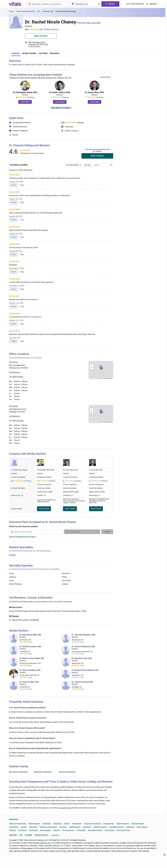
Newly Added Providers (95, 830)
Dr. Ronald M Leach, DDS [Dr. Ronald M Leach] (82, 658)
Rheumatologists (46, 830)
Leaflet (99, 378)
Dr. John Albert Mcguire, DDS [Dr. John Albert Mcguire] (83, 635)
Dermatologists (77, 824)
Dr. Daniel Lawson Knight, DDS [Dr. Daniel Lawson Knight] (32, 658)
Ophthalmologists (75, 827)
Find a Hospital (110, 830)
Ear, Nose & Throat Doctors (93, 824)
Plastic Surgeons (142, 827)
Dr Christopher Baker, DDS (25, 92)
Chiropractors (58, 824)
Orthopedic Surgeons (100, 827)
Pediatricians (130, 827)
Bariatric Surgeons (34, 824)
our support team (65, 808)
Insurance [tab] (55, 53)
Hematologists (14, 827)
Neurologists (33, 827)
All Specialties (81, 830)
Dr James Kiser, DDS (94, 92)
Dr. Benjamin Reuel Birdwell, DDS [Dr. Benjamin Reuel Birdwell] (85, 670)
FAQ (21, 835)
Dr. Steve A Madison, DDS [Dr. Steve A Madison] (30, 670)
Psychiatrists (22, 830)
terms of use (45, 843)
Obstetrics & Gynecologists (48, 827)
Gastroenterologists (138, 824)
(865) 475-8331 (18, 377)
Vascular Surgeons (68, 830)
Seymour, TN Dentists (67, 772)
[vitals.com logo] (15, 4)
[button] (101, 368)
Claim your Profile (93, 23)
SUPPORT (13, 835)
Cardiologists (47, 824)
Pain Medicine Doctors (116, 827)
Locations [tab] (43, 53)
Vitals (111, 378)
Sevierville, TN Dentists (43, 772)
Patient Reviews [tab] (29, 53)
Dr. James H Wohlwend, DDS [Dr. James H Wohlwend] (83, 647)
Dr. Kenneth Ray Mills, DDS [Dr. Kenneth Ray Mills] (30, 635)
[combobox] (48, 4)
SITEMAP (29, 835)
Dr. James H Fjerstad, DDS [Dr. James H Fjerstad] (82, 682)
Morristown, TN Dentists (18, 772)
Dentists (67, 824)
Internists (24, 827)
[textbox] (48, 4)
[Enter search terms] (74, 165)
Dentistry (12, 555)
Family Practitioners (123, 824)
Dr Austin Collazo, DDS (60, 92)
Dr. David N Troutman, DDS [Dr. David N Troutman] (30, 647)
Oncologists (63, 827)
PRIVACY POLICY (42, 835)
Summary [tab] (16, 53)
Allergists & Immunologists (18, 824)
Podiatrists (13, 830)
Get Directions (15, 372)
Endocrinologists (109, 824)
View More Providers (61, 108)
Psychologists (33, 830)
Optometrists (87, 827)
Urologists (57, 830)
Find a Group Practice (123, 830)
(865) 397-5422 (18, 421)
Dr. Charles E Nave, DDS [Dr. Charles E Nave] (29, 682)
